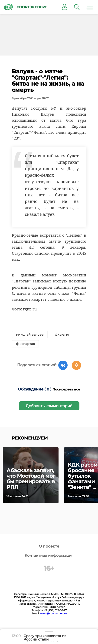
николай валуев (30, 334)
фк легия (62, 334)
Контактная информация (49, 556)
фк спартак (25, 344)
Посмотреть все (66, 389)
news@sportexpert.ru (53, 613)
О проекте (49, 546)
